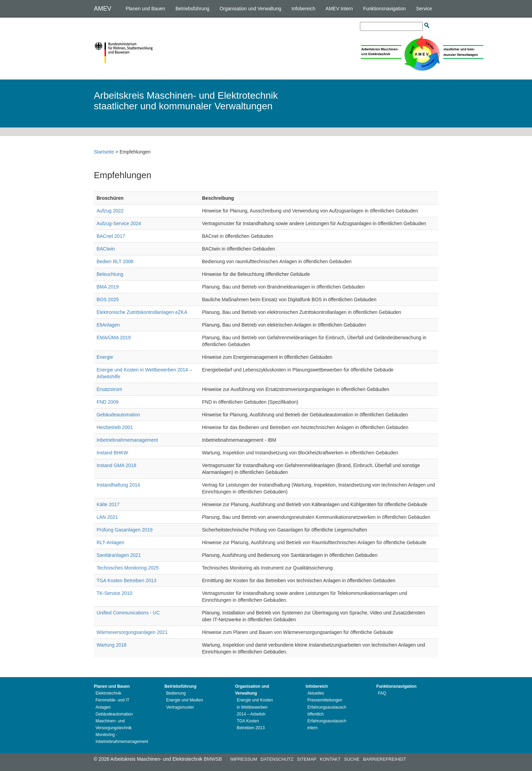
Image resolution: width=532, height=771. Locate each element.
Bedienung (176, 693)
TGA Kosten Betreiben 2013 (126, 580)
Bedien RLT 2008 (115, 261)
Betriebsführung (192, 9)
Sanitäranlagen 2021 (119, 555)
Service (424, 9)
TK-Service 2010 (114, 593)
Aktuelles (316, 693)
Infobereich (304, 9)
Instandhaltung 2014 (118, 485)
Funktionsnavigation (384, 9)
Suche (352, 759)
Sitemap (307, 759)
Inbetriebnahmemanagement (127, 440)
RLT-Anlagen (111, 542)
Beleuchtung (110, 274)
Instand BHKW (112, 453)
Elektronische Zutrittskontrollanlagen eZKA (142, 312)
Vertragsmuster (180, 707)
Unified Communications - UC (128, 613)
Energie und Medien (185, 700)
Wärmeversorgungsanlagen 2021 (132, 632)
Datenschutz (277, 759)
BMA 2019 (108, 287)
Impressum (244, 759)
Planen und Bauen (146, 9)
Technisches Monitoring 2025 (128, 568)
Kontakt (330, 759)
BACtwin (106, 249)
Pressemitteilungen (325, 700)
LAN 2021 (107, 517)
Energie (105, 357)
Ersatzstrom (110, 389)
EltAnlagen (108, 325)
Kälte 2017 (108, 504)
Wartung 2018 (112, 645)
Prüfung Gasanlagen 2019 (125, 530)
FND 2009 (108, 402)
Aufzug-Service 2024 (119, 223)
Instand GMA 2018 (117, 465)
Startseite (104, 152)
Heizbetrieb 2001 (115, 427)
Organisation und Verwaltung (251, 9)
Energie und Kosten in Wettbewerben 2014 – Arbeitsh (255, 707)
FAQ (382, 693)
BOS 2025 (108, 299)
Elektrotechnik (108, 693)
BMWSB (213, 759)
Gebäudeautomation (118, 415)
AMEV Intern (339, 9)
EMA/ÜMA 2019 (114, 338)
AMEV (103, 9)
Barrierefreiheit (385, 759)
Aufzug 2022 (110, 211)
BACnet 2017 (111, 236)
